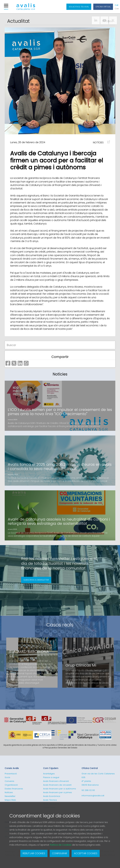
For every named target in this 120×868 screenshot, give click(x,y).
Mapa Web (10, 800)
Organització (11, 785)
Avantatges (49, 774)
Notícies (9, 792)
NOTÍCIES (98, 142)
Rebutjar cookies (34, 853)
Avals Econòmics (52, 796)
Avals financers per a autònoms (60, 789)
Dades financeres (14, 789)
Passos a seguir (51, 777)
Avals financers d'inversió (56, 781)
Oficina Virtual (103, 7)
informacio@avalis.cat (93, 796)
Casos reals (60, 625)
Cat (116, 5)
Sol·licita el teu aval (79, 7)
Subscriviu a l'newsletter (36, 580)
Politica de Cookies (61, 845)
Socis (7, 777)
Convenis (9, 781)
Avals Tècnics (50, 800)
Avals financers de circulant (57, 785)
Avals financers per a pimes (57, 792)
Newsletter (10, 796)
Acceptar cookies (86, 853)
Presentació (11, 774)
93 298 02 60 (88, 790)
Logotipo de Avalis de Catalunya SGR (26, 8)
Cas (117, 9)
